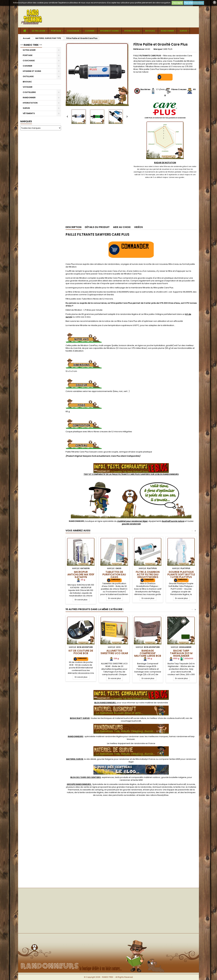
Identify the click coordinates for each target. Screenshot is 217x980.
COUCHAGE (73, 31)
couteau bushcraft (176, 718)
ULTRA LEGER (39, 31)
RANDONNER (167, 31)
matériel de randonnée (156, 703)
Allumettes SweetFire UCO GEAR (114, 652)
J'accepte (177, 3)
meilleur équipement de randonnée (127, 743)
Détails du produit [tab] (97, 227)
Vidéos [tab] (138, 227)
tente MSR (138, 780)
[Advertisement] (41, 179)
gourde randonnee (132, 790)
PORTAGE (56, 31)
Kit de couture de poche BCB (81, 652)
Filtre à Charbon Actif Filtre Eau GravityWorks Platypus (148, 576)
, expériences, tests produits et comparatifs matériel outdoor (115, 777)
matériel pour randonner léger (132, 521)
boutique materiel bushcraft (172, 784)
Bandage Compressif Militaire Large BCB (148, 653)
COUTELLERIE (29, 92)
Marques (26, 121)
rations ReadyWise (159, 795)
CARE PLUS (167, 49)
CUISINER (90, 31)
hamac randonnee (178, 736)
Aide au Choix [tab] (122, 227)
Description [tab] (73, 227)
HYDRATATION (132, 31)
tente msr (180, 787)
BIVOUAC (150, 31)
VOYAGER (28, 87)
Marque (158, 49)
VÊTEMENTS (29, 113)
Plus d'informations (194, 3)
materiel (131, 718)
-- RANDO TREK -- (31, 45)
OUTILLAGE (28, 76)
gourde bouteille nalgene (174, 777)
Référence (139, 49)
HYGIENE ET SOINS (109, 31)
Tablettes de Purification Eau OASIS (114, 574)
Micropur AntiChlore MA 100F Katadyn (81, 574)
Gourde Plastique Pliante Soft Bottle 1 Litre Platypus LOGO (181, 576)
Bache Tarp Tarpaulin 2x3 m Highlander (181, 653)
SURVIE (183, 31)
